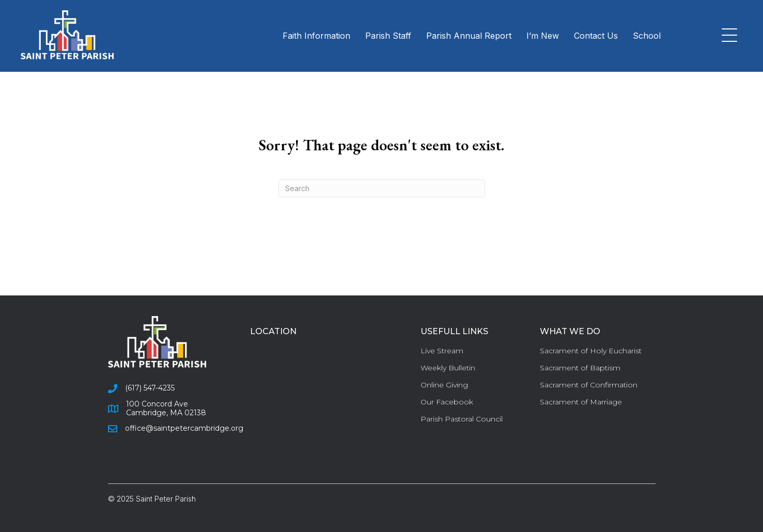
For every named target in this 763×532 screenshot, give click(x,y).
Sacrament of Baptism (580, 368)
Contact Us (596, 36)
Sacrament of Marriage (581, 402)
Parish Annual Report (469, 36)
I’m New (543, 36)
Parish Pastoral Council (462, 419)
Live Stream (442, 351)
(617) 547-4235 (150, 388)
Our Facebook (447, 402)
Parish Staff (388, 36)
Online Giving (444, 385)
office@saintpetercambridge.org (184, 428)
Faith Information (316, 36)
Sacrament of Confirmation (589, 385)
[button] (727, 36)
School (647, 36)
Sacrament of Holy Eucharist (591, 351)
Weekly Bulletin (448, 368)
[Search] (382, 188)
